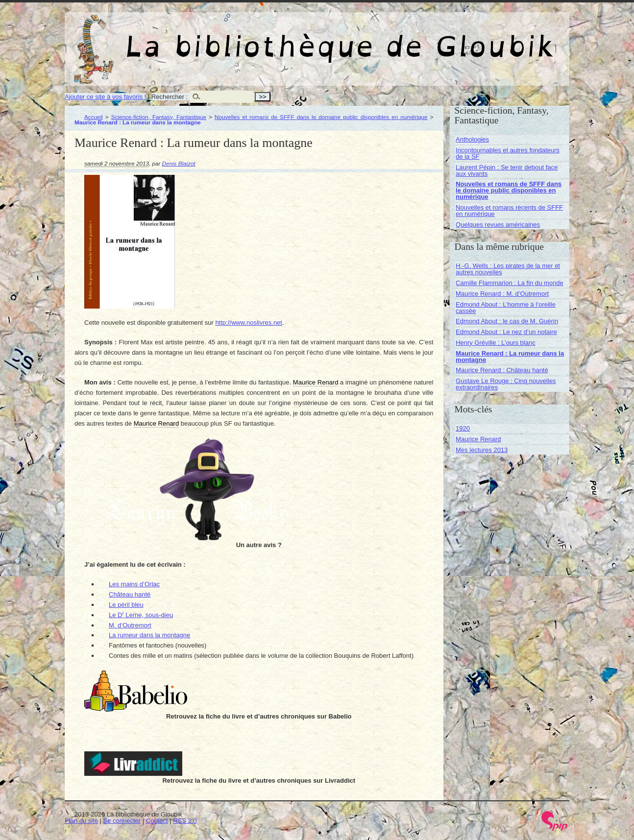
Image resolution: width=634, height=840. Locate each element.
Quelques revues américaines (498, 225)
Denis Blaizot (179, 163)
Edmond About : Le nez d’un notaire (506, 332)
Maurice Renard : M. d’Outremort (502, 294)
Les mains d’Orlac (134, 584)
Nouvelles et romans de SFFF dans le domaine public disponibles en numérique (321, 117)
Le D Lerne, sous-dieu (141, 615)
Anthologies (472, 139)
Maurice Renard (478, 439)
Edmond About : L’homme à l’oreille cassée (506, 308)
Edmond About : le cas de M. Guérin (507, 321)
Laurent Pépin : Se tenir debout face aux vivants (507, 170)
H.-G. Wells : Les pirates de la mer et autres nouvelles (508, 269)
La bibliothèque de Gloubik (421, 38)
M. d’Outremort (130, 625)
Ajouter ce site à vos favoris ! (105, 97)
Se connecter (122, 821)
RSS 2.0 (185, 821)
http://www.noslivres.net (249, 323)
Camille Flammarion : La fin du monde (510, 283)
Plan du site (81, 821)
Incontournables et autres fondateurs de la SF (508, 153)
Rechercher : (170, 97)
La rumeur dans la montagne (149, 635)
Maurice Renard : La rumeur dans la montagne (510, 357)
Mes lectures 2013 (482, 450)
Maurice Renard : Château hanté (502, 370)
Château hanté (130, 594)
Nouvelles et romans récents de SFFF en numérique (509, 211)
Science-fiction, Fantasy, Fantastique (159, 117)
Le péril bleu (126, 605)
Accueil (94, 117)
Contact (157, 821)
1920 (463, 428)
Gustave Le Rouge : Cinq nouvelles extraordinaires (506, 384)
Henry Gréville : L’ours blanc (496, 343)
